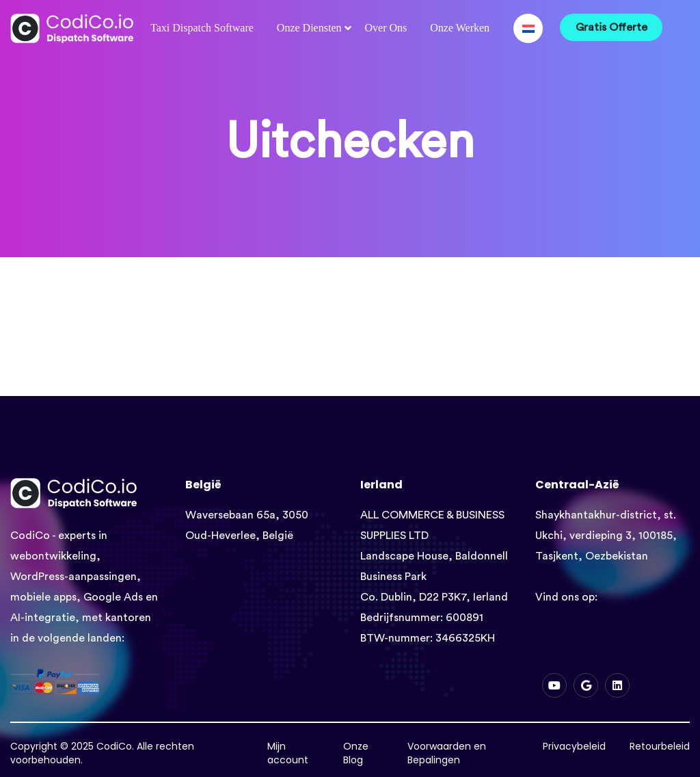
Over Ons (386, 28)
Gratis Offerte (611, 27)
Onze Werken (460, 28)
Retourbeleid (660, 746)
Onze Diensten (309, 28)
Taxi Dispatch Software (202, 28)
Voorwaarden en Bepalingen (447, 753)
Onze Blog (356, 753)
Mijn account (288, 753)
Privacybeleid (574, 746)
